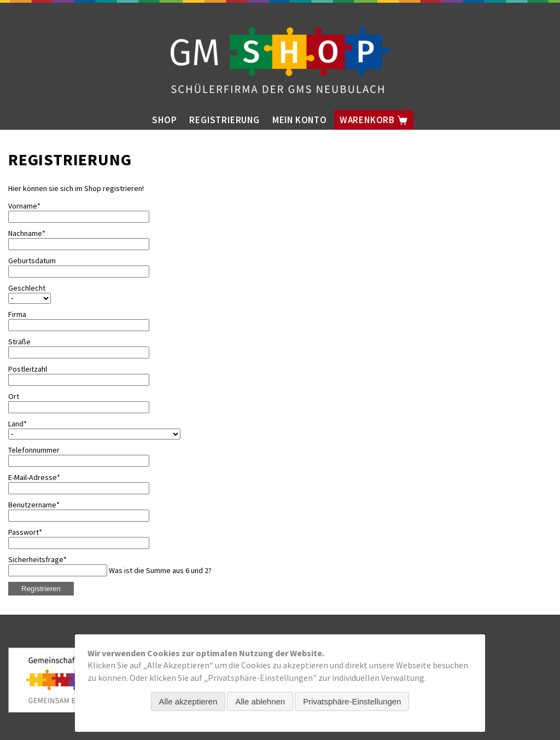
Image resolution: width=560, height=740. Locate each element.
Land (25, 424)
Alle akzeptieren (188, 701)
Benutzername (34, 505)
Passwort (25, 532)
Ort (14, 396)
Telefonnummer (34, 450)
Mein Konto (300, 120)
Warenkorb (374, 120)
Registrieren (41, 589)
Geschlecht (27, 288)
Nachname (27, 233)
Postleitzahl (28, 369)
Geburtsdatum (32, 261)
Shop (164, 120)
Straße (19, 342)
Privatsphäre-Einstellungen (352, 701)
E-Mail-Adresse (34, 477)
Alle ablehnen (260, 701)
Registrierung (224, 120)
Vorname (25, 206)
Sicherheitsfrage (37, 559)
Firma (17, 314)
